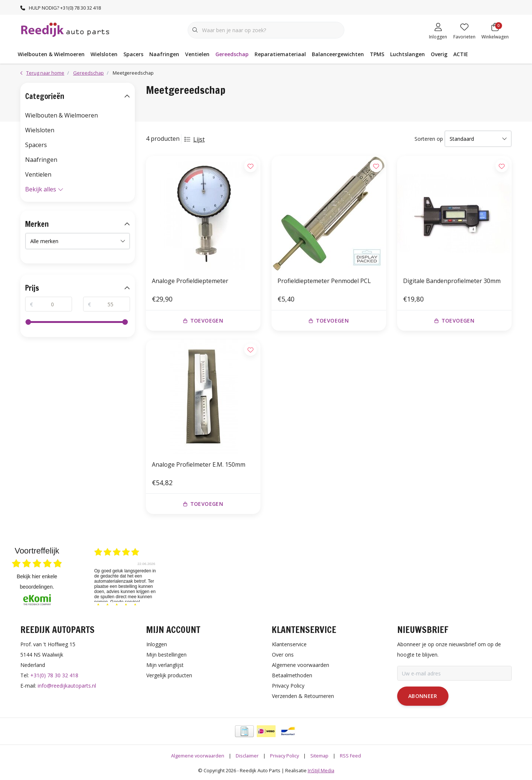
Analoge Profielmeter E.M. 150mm (199, 464)
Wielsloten (104, 54)
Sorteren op (429, 139)
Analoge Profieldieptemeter (190, 281)
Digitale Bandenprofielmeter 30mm (452, 281)
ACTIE (461, 54)
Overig (439, 54)
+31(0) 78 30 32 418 (54, 675)
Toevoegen (203, 321)
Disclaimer (247, 756)
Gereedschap (232, 54)
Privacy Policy (284, 756)
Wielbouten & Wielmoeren (51, 54)
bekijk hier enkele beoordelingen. (37, 582)
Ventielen (197, 54)
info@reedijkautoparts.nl (67, 686)
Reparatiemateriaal (280, 54)
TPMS (377, 54)
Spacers (133, 54)
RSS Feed (350, 756)
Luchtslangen (407, 54)
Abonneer (423, 696)
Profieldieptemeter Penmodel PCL (324, 281)
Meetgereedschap (133, 73)
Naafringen (164, 54)
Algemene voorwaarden (198, 756)
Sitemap (319, 756)
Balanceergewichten (338, 54)
